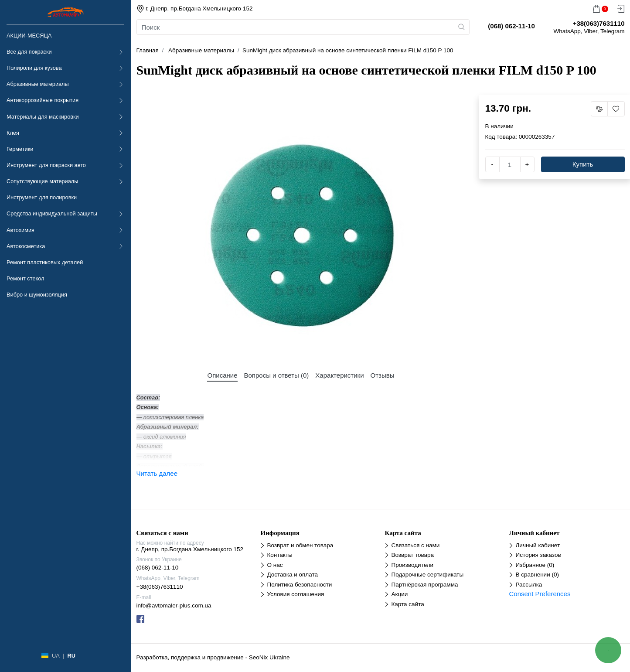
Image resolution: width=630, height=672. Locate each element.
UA (56, 656)
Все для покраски (29, 52)
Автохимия (20, 230)
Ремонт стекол (25, 278)
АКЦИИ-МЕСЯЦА (29, 36)
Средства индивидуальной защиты (52, 213)
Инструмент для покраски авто (46, 165)
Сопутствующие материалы (42, 181)
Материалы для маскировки (43, 117)
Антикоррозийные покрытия (43, 100)
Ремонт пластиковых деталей (45, 262)
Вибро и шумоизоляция (37, 295)
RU (71, 656)
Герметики (20, 149)
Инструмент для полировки (42, 197)
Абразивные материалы (38, 84)
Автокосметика (26, 246)
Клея (13, 133)
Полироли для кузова (34, 68)
